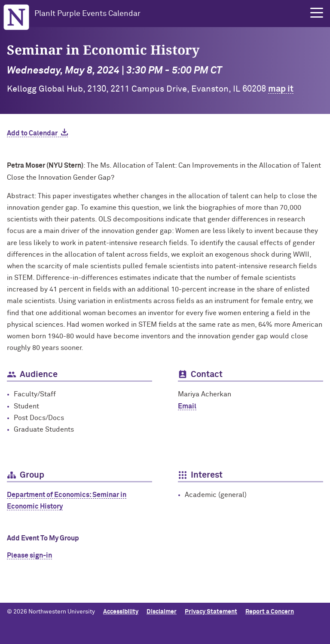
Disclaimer (162, 612)
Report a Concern (270, 612)
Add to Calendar (32, 133)
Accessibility (121, 612)
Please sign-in (29, 555)
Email (187, 406)
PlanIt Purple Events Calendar (87, 14)
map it (281, 89)
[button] (317, 13)
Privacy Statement (211, 612)
